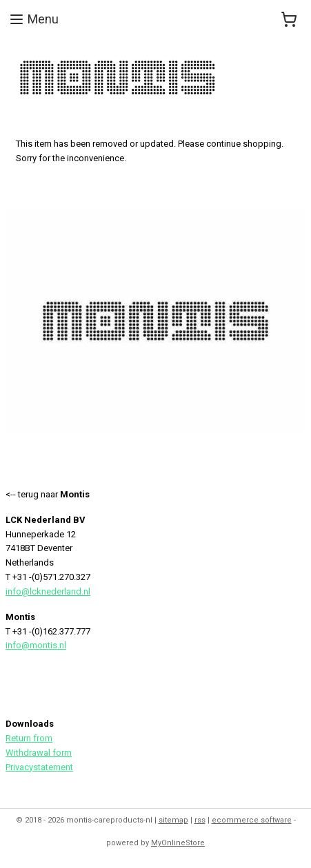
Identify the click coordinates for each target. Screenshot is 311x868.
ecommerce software (252, 820)
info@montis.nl (36, 645)
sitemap (173, 820)
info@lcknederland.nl (48, 591)
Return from (29, 738)
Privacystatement (39, 767)
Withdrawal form (39, 753)
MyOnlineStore (178, 843)
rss (200, 820)
